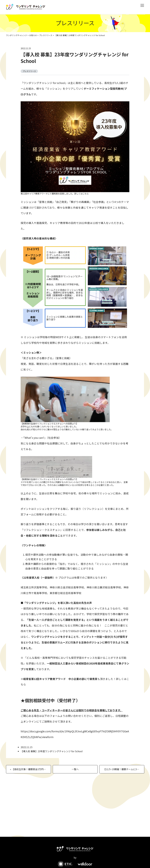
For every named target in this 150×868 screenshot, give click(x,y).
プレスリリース (46, 35)
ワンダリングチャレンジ (16, 35)
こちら (86, 194)
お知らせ (33, 35)
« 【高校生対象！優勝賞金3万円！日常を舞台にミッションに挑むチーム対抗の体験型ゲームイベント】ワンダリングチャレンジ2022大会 (30, 769)
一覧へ (75, 769)
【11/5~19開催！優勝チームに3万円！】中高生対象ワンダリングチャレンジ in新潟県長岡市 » (124, 769)
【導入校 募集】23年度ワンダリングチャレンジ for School (75, 58)
